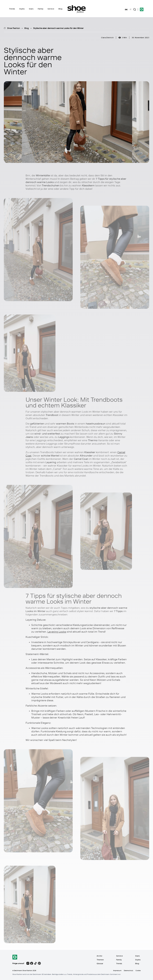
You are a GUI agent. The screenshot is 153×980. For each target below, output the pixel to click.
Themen (100, 960)
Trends (12, 9)
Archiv (99, 956)
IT (131, 9)
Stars (31, 9)
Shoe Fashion (14, 28)
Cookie (138, 970)
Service (51, 9)
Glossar (100, 963)
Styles (22, 9)
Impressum (117, 970)
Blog (60, 9)
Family (41, 9)
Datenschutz (128, 970)
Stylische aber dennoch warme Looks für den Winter (58, 28)
